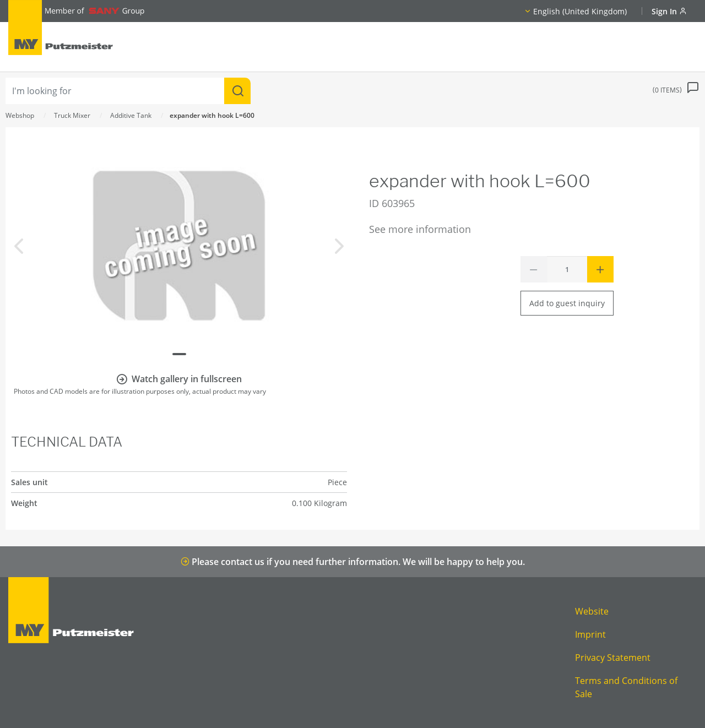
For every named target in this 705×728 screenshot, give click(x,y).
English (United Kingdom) (580, 11)
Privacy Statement (613, 658)
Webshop (20, 115)
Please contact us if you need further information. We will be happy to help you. (353, 562)
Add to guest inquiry (567, 303)
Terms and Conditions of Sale (626, 687)
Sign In (669, 11)
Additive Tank (131, 115)
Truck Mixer (72, 115)
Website (592, 611)
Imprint (590, 634)
